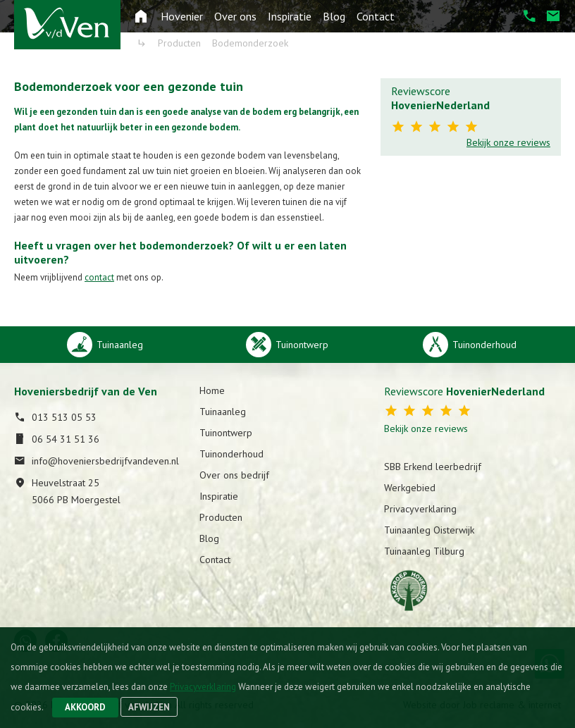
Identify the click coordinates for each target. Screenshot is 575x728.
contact (99, 277)
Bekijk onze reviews (508, 142)
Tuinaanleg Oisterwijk (429, 530)
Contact (376, 16)
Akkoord (85, 707)
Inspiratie (290, 16)
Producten (221, 517)
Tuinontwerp (226, 433)
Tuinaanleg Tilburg (424, 551)
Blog (334, 16)
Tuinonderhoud (231, 454)
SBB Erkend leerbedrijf (433, 467)
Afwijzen (149, 707)
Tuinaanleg (223, 412)
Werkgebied (410, 488)
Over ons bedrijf (234, 475)
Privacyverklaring (420, 509)
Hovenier (182, 16)
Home (212, 390)
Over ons (235, 16)
